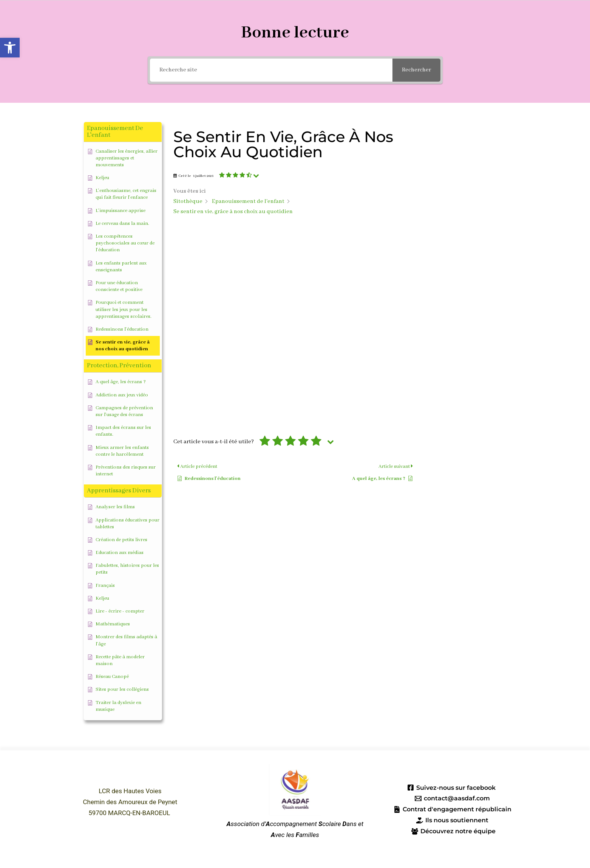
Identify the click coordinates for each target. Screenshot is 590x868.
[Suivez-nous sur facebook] (451, 788)
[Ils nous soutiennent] (453, 820)
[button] (10, 48)
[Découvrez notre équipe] (454, 831)
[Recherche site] (271, 70)
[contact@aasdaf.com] (452, 798)
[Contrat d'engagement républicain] (453, 809)
